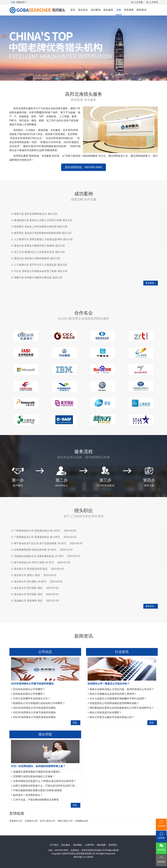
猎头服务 (108, 10)
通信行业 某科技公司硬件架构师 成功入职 (37, 258)
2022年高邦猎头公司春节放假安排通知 (34, 712)
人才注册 (138, 2)
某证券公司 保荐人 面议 (27, 575)
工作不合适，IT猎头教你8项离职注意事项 (36, 800)
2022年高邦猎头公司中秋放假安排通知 (34, 708)
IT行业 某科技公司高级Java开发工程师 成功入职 (41, 271)
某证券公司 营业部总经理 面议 (31, 569)
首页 (73, 10)
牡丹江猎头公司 (48, 821)
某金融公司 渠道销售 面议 (28, 601)
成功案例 (96, 10)
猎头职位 (83, 10)
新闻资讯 (141, 10)
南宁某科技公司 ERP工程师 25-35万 (34, 562)
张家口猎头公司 (65, 821)
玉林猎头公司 (31, 821)
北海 (119, 10)
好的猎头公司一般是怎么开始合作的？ (109, 684)
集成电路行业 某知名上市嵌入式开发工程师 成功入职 (43, 220)
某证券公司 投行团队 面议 (28, 588)
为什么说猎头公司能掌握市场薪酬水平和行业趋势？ (118, 699)
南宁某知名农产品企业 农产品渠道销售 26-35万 (40, 543)
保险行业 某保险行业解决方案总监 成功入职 (38, 277)
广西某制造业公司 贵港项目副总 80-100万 (37, 531)
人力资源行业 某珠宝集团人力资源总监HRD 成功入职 (43, 239)
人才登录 (154, 2)
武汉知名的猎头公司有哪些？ (29, 689)
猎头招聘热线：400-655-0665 (83, 167)
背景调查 (129, 10)
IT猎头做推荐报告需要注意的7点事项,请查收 (37, 790)
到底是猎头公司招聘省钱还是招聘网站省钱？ (114, 703)
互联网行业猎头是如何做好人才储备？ (34, 776)
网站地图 (101, 845)
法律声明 (89, 845)
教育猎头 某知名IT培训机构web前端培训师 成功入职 (43, 233)
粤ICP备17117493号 (84, 857)
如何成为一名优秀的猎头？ (28, 795)
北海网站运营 (81, 821)
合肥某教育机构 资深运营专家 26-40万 (35, 550)
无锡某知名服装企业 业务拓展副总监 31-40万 (39, 556)
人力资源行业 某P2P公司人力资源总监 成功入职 (40, 265)
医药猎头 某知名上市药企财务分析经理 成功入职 (41, 227)
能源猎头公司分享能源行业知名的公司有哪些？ (39, 703)
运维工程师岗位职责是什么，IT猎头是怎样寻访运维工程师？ (46, 786)
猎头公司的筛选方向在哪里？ (106, 712)
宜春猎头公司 (16, 821)
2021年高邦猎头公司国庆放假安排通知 (34, 717)
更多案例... (151, 283)
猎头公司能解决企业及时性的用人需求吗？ (113, 694)
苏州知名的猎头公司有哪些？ (29, 694)
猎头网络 (78, 845)
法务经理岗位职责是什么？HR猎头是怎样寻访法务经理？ (44, 781)
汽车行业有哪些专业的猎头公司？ (32, 699)
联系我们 (113, 845)
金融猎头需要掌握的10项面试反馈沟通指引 (37, 772)
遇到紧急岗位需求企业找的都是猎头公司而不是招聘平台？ (122, 708)
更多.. (76, 723)
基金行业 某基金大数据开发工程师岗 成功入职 (39, 246)
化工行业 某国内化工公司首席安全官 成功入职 (39, 252)
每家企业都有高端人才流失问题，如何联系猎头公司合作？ (122, 689)
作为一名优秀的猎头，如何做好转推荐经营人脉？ (38, 766)
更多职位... (151, 606)
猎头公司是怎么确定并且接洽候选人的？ (112, 717)
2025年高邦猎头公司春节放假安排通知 (32, 684)
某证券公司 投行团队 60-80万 (30, 582)
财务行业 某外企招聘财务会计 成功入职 (36, 214)
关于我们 (54, 845)
